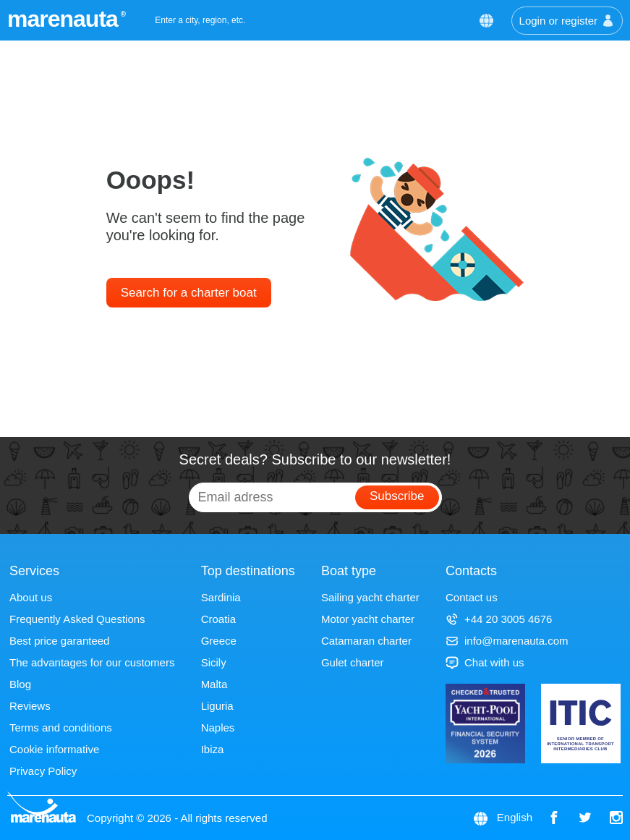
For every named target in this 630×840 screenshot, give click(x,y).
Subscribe (397, 496)
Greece (219, 641)
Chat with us (485, 662)
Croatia (218, 619)
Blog (20, 684)
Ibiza (213, 749)
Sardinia (221, 597)
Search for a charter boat (189, 293)
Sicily (214, 662)
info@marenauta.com (507, 641)
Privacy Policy (43, 771)
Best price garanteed (59, 641)
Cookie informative (54, 749)
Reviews (30, 706)
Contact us (472, 597)
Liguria (217, 706)
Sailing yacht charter (370, 597)
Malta (214, 684)
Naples (218, 727)
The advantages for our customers (92, 662)
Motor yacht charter (368, 619)
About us (31, 597)
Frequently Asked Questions (77, 619)
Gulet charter (353, 662)
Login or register (567, 21)
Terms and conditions (61, 727)
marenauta (65, 19)
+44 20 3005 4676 (499, 619)
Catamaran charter (366, 641)
